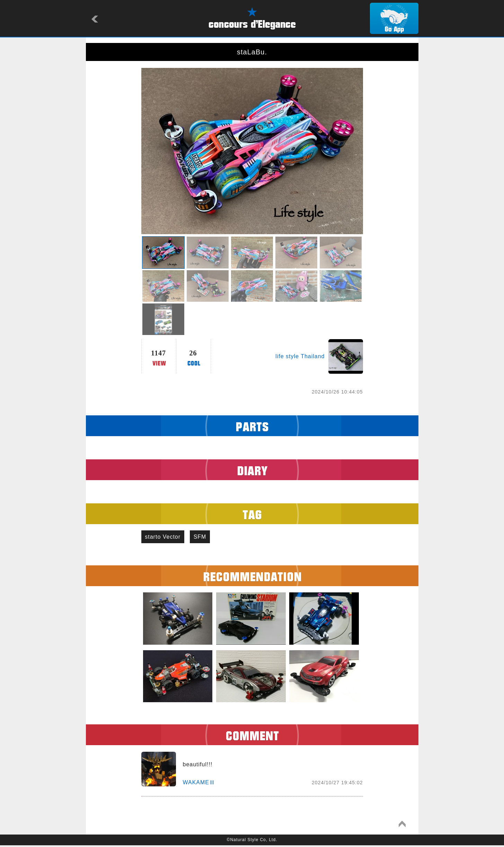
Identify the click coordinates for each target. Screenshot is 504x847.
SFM (205, 537)
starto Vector (165, 537)
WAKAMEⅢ (199, 784)
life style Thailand (300, 356)
